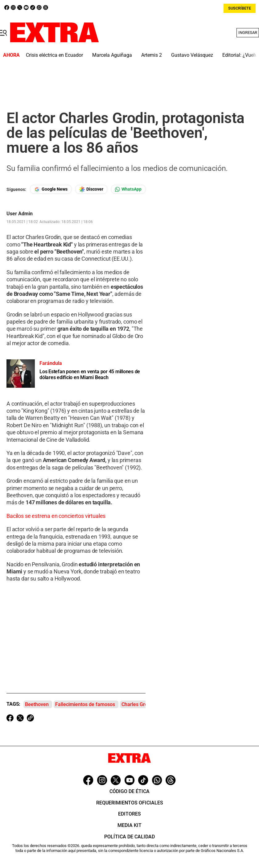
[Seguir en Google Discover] (91, 189)
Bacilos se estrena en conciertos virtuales (56, 516)
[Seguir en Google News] (51, 189)
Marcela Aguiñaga (112, 55)
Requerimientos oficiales (130, 803)
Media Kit (129, 825)
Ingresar (248, 33)
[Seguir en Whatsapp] (128, 189)
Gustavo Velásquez (192, 55)
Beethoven (37, 704)
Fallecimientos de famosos (85, 704)
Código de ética (129, 791)
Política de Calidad (129, 837)
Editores (129, 814)
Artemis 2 (152, 55)
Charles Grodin (138, 704)
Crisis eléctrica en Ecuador (54, 55)
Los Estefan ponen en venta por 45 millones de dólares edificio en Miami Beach (90, 374)
